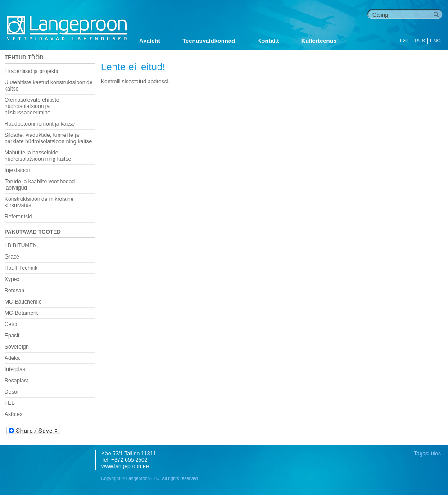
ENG (435, 41)
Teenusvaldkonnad (209, 41)
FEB (10, 403)
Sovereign (17, 347)
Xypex (12, 279)
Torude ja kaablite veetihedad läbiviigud (40, 185)
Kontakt (268, 41)
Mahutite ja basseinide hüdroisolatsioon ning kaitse (38, 156)
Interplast (16, 369)
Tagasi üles (427, 454)
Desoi (11, 392)
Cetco (11, 324)
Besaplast (16, 381)
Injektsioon (17, 170)
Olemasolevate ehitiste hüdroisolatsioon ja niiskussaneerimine (32, 106)
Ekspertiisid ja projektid (32, 71)
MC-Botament (21, 313)
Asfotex (14, 414)
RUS (420, 41)
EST (405, 41)
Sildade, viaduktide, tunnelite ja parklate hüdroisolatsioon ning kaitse (48, 138)
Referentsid (18, 217)
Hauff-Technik (21, 268)
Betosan (14, 291)
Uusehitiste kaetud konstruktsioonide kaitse (48, 86)
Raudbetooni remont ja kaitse (40, 124)
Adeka (12, 358)
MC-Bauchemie (23, 302)
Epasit (12, 336)
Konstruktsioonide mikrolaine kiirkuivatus (39, 202)
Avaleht (149, 41)
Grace (12, 257)
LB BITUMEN (21, 245)
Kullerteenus (319, 41)
